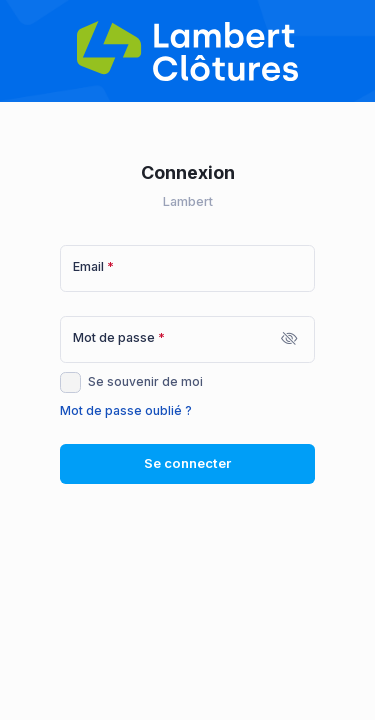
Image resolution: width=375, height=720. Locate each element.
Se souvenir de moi (145, 381)
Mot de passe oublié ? (126, 410)
